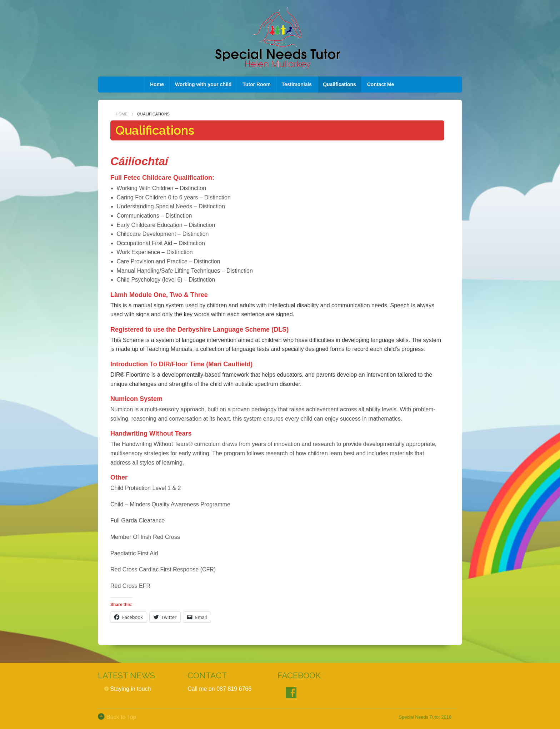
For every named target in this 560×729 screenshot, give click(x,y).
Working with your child (203, 84)
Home (157, 84)
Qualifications (339, 84)
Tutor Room (256, 84)
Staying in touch (131, 689)
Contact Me (381, 84)
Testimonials (297, 84)
